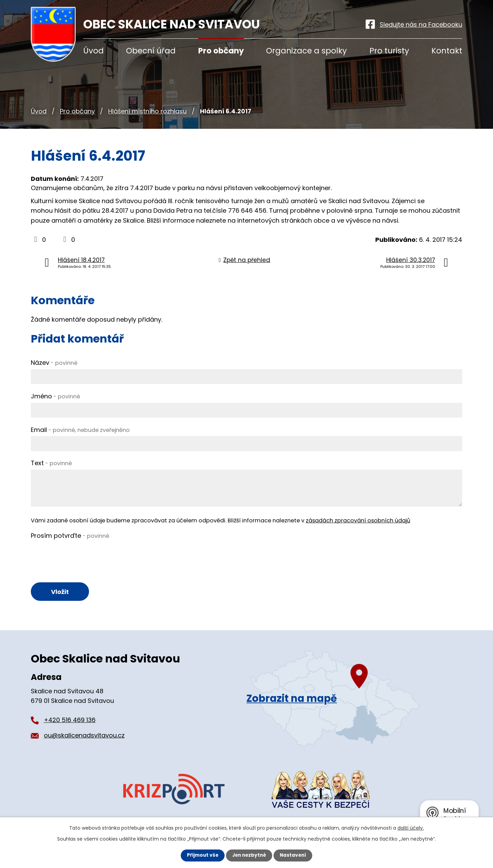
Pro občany (77, 111)
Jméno (55, 396)
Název (54, 363)
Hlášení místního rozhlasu (147, 111)
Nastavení (294, 855)
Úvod (39, 111)
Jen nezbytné (249, 855)
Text (51, 463)
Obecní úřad (151, 51)
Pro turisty (389, 51)
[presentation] (83, 556)
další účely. (411, 828)
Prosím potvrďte (70, 536)
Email (80, 430)
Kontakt (447, 51)
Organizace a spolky (306, 51)
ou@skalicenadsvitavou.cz (84, 736)
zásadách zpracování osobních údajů (358, 520)
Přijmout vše (201, 855)
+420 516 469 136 (70, 721)
